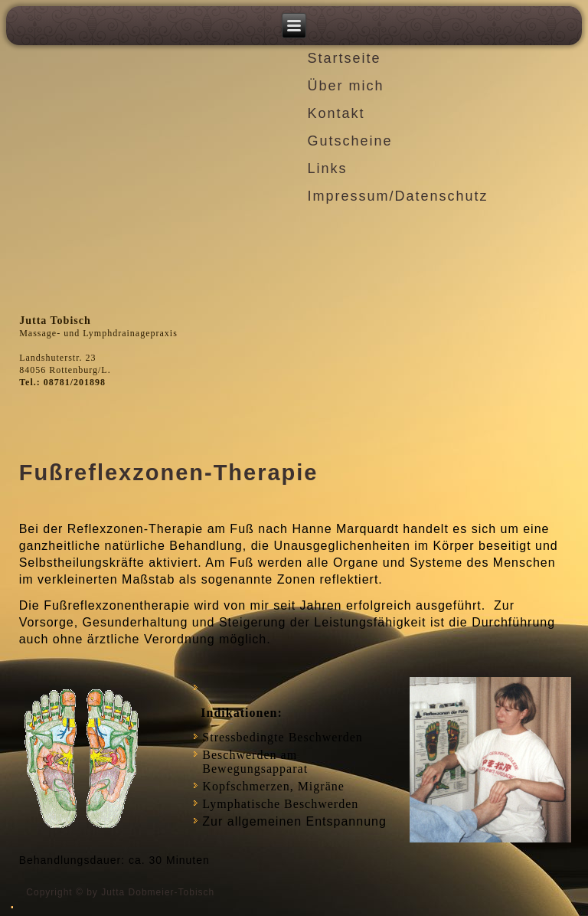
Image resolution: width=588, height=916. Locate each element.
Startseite (344, 58)
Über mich (345, 86)
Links (327, 168)
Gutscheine (350, 141)
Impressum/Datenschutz (397, 196)
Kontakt (336, 113)
